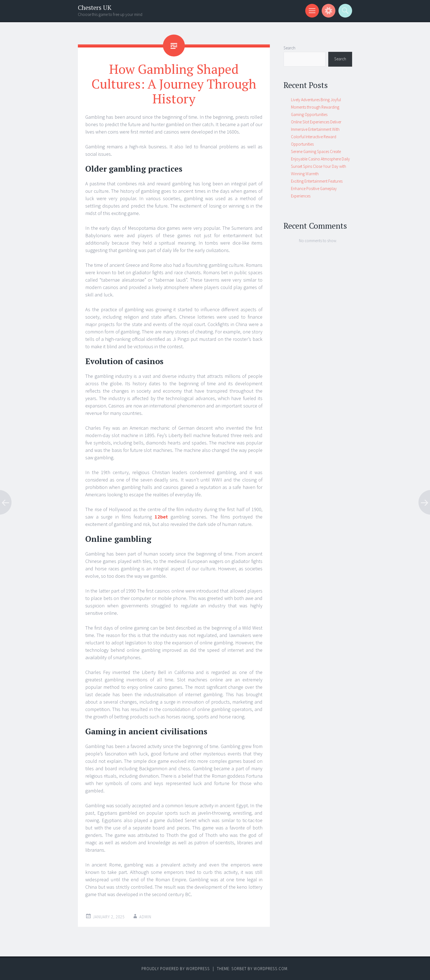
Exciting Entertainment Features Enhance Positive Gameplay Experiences (317, 189)
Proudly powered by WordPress (176, 969)
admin (145, 917)
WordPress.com (271, 969)
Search (289, 48)
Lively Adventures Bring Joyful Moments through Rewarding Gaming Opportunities (316, 107)
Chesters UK (95, 8)
